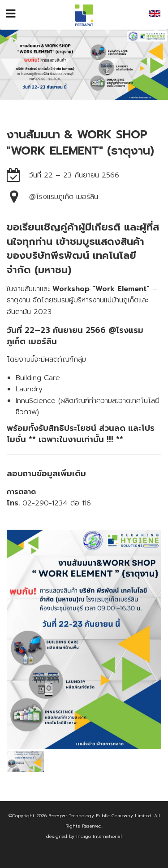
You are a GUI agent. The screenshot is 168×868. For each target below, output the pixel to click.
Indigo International (99, 836)
